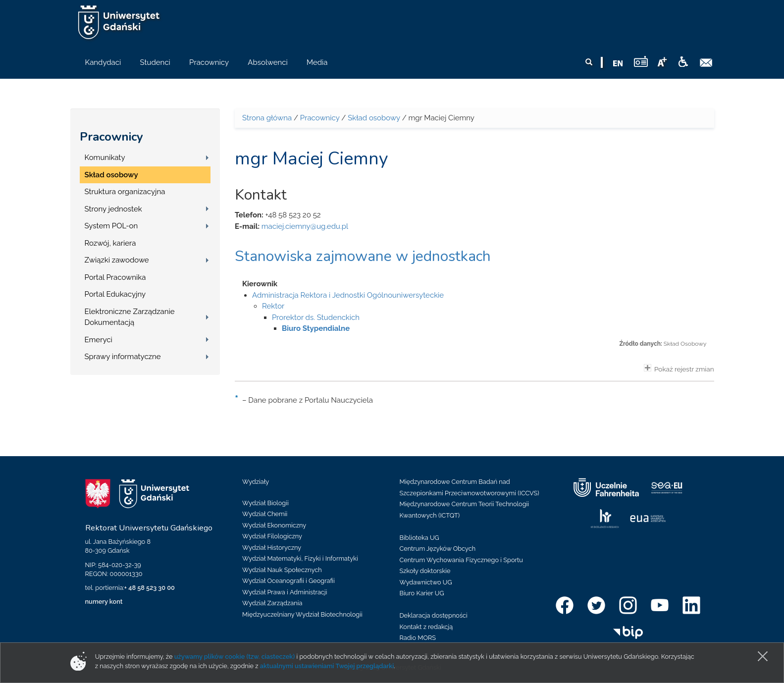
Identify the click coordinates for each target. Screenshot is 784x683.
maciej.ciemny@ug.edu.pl (305, 226)
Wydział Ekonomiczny (274, 525)
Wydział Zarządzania (272, 603)
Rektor (273, 306)
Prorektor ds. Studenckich (316, 317)
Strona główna (267, 118)
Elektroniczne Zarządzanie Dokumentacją (130, 317)
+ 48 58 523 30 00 (150, 588)
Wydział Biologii (265, 503)
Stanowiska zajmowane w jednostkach (363, 256)
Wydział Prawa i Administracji (285, 592)
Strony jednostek (113, 209)
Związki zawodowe (117, 260)
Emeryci (99, 340)
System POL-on (111, 226)
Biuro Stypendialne (316, 328)
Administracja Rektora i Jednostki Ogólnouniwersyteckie (348, 295)
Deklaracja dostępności (434, 615)
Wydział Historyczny (272, 548)
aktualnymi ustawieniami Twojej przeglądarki (327, 666)
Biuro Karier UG (422, 593)
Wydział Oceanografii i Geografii (288, 581)
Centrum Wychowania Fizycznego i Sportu (461, 560)
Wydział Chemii (265, 514)
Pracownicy (111, 137)
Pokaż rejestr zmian (679, 368)
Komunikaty (105, 158)
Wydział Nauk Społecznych (282, 570)
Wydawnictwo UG (426, 582)
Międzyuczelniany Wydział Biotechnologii (302, 614)
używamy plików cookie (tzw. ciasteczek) (235, 657)
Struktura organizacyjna (125, 192)
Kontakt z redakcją (426, 627)
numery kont (104, 602)
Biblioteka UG (419, 538)
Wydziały (256, 482)
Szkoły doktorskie (425, 571)
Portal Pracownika (115, 277)
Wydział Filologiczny (272, 536)
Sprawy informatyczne (123, 357)
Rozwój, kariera (110, 243)
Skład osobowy (111, 175)
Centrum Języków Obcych (438, 549)
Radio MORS (418, 638)
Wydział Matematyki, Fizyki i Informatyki (300, 558)
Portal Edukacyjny (115, 294)
